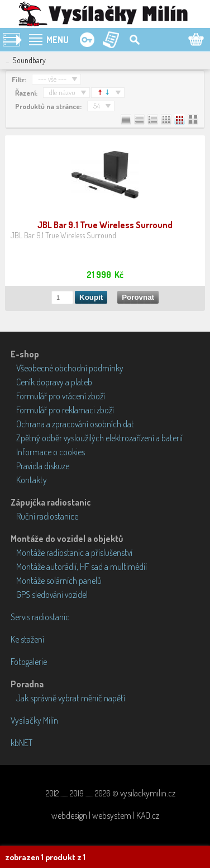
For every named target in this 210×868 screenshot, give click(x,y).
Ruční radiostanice (47, 516)
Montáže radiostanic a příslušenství (74, 553)
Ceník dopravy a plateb (54, 382)
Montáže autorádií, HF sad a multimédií (82, 567)
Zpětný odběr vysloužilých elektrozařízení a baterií (99, 438)
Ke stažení (27, 639)
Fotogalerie (29, 662)
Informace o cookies (51, 452)
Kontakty (32, 480)
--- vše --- (52, 79)
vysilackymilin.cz (148, 793)
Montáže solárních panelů (59, 581)
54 (97, 106)
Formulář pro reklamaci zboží (65, 410)
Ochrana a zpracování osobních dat (75, 424)
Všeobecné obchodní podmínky (70, 368)
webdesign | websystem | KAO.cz (105, 815)
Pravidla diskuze (43, 466)
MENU (58, 40)
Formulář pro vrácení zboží (61, 396)
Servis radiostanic (40, 617)
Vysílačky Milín (34, 720)
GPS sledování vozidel (52, 595)
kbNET (22, 743)
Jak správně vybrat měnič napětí (71, 698)
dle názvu (62, 92)
